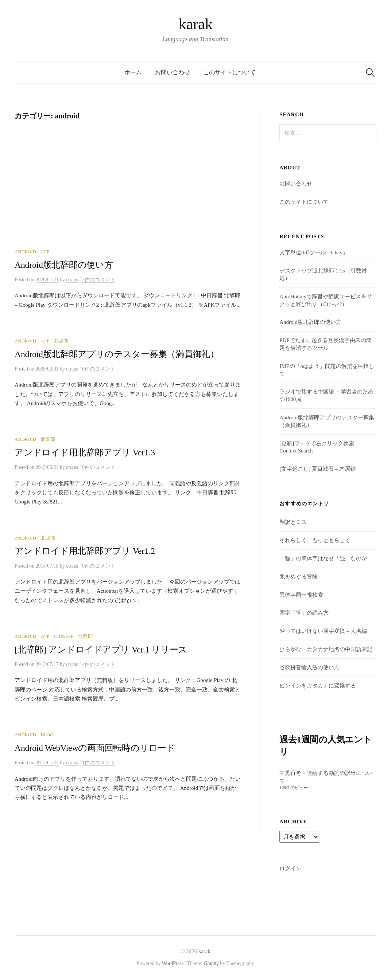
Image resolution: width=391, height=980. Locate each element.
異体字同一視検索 (301, 595)
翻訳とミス (293, 522)
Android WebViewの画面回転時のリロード (95, 748)
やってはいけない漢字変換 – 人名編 (323, 631)
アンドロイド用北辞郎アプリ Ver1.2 (85, 551)
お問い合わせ (173, 72)
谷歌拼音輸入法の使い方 (309, 667)
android (25, 252)
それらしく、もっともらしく (315, 540)
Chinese (64, 636)
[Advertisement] (128, 194)
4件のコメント (99, 664)
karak (195, 24)
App (45, 252)
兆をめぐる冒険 (299, 577)
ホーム (133, 72)
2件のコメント (99, 280)
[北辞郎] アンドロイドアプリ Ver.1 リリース (101, 650)
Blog (47, 735)
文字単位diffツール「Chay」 (314, 252)
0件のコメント (99, 369)
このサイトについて (229, 72)
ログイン (290, 869)
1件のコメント (99, 763)
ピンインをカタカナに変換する (318, 686)
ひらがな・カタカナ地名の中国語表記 (326, 649)
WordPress (173, 963)
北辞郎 (61, 341)
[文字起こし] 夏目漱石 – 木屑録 (317, 469)
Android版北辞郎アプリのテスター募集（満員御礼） (117, 354)
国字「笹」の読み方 (304, 613)
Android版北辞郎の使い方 (64, 265)
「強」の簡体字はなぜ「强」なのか (323, 558)
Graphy (211, 963)
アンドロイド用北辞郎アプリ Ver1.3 (85, 452)
